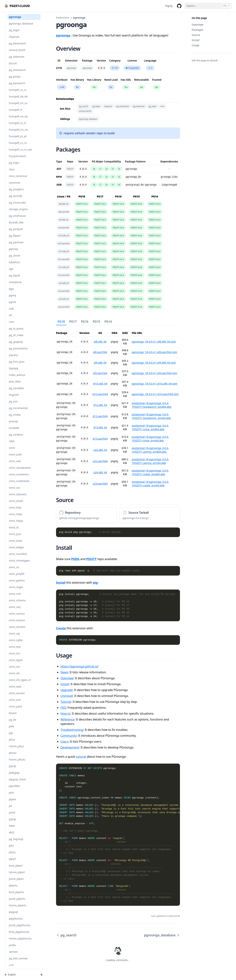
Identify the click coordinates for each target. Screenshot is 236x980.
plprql (12, 770)
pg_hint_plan (17, 365)
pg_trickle (15, 418)
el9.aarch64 (100, 373)
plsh (11, 796)
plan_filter (15, 385)
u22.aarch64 (100, 461)
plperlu (13, 889)
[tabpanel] (118, 407)
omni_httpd (16, 524)
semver (13, 955)
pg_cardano (16, 438)
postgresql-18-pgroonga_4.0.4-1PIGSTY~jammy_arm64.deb (150, 461)
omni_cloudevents (20, 471)
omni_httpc (16, 518)
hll (10, 319)
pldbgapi (14, 776)
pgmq (12, 299)
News (64, 672)
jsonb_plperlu (17, 902)
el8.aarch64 (100, 352)
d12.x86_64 (100, 405)
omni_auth (15, 458)
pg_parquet (16, 233)
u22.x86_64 (100, 450)
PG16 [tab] (85, 322)
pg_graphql (16, 345)
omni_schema (17, 604)
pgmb (12, 306)
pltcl (11, 849)
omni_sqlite (16, 644)
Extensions (63, 18)
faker (12, 829)
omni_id (14, 531)
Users (64, 741)
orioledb (14, 432)
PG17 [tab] (73, 322)
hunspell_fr (16, 113)
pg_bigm (14, 34)
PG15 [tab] (96, 322)
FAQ (63, 708)
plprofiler (14, 790)
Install (196, 40)
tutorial (81, 757)
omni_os (14, 571)
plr (11, 810)
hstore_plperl (17, 876)
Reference (67, 719)
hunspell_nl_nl (17, 127)
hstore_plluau (17, 763)
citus (12, 173)
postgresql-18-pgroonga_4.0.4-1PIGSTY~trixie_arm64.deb (150, 439)
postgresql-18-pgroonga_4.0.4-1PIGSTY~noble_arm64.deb (150, 484)
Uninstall (67, 696)
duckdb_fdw (16, 226)
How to (65, 713)
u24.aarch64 (100, 484)
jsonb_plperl (16, 882)
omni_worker (17, 697)
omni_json (15, 538)
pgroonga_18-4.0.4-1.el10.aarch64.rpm (155, 394)
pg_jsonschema (18, 352)
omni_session (17, 624)
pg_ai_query (16, 332)
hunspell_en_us (18, 107)
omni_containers (19, 478)
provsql (13, 425)
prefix (12, 949)
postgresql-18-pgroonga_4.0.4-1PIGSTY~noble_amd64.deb (150, 472)
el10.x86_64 (100, 384)
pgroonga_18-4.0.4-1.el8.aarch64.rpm (155, 352)
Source (196, 35)
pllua (12, 743)
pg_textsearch (17, 74)
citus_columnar (18, 180)
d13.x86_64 (100, 427)
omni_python (17, 584)
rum (11, 326)
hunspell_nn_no (18, 133)
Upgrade (67, 690)
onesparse (15, 286)
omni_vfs (14, 677)
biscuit (13, 67)
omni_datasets (18, 498)
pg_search (15, 14)
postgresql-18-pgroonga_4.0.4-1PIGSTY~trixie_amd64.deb (150, 427)
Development (70, 747)
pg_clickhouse (17, 219)
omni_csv (14, 491)
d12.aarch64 (100, 416)
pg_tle (13, 723)
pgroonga (15, 21)
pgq (11, 292)
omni (12, 452)
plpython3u (16, 922)
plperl (12, 863)
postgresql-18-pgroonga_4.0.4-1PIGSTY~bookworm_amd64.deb (152, 405)
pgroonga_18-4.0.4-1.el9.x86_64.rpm (154, 363)
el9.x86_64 (100, 363)
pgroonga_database (21, 27)
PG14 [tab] (108, 322)
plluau (13, 757)
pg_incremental (18, 412)
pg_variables (16, 392)
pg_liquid (14, 279)
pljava (12, 803)
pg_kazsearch (17, 87)
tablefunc (15, 266)
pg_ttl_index (16, 339)
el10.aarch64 (100, 394)
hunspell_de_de (18, 100)
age (11, 272)
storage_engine (18, 213)
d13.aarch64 (100, 439)
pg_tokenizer (17, 60)
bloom (13, 717)
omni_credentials (19, 485)
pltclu (12, 856)
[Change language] (20, 975)
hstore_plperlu (18, 909)
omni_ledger (16, 551)
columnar (15, 186)
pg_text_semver (18, 962)
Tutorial (66, 702)
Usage (196, 45)
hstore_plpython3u (20, 942)
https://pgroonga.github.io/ (80, 666)
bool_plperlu (16, 896)
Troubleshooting (72, 730)
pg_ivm (13, 405)
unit (11, 969)
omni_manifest (18, 558)
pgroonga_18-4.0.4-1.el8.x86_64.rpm (154, 342)
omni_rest (15, 597)
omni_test (15, 650)
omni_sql (14, 637)
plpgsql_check (17, 783)
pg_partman (16, 246)
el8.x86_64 (100, 342)
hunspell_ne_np (18, 120)
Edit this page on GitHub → (206, 61)
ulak (11, 312)
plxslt (12, 816)
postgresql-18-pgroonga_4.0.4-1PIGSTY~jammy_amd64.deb (150, 450)
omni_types (16, 664)
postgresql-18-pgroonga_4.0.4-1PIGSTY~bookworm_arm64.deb (151, 416)
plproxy (13, 253)
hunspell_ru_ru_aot (20, 153)
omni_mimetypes (19, 564)
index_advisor (17, 379)
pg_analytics (16, 193)
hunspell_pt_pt (18, 140)
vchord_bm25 (17, 54)
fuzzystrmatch (17, 160)
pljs (11, 737)
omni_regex (16, 591)
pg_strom (15, 259)
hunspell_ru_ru (18, 147)
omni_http (15, 511)
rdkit (12, 445)
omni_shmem (17, 631)
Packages (198, 30)
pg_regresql (16, 843)
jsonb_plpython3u (20, 929)
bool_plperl (16, 869)
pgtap (12, 823)
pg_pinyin (15, 80)
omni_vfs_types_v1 (20, 684)
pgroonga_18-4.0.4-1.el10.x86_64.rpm (155, 384)
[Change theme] (42, 975)
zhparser (14, 40)
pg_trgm (14, 166)
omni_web (15, 690)
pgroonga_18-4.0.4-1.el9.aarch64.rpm (155, 373)
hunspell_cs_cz (18, 93)
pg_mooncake (17, 206)
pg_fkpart (15, 239)
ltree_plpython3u (19, 936)
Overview (198, 25)
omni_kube (16, 544)
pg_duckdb (15, 200)
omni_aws (15, 465)
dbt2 (12, 836)
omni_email (16, 505)
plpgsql (13, 916)
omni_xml (15, 703)
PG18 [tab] (61, 322)
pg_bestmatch (17, 47)
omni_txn (14, 657)
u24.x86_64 (100, 472)
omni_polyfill (17, 577)
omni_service (17, 617)
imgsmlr (14, 398)
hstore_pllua (16, 750)
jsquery (13, 359)
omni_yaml (15, 710)
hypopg (13, 372)
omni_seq (15, 611)
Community (69, 736)
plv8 (11, 730)
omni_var (14, 670)
